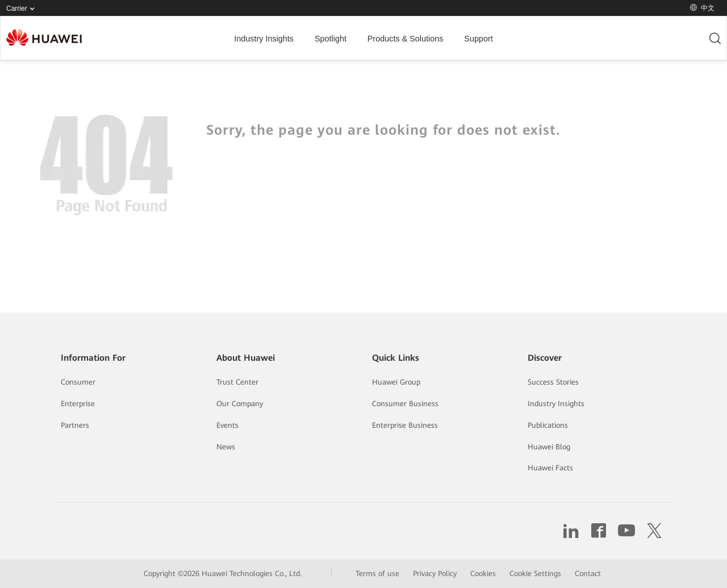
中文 (702, 8)
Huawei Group (396, 382)
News (226, 447)
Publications (548, 425)
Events (227, 425)
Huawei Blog (549, 447)
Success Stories (553, 382)
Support (478, 39)
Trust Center (237, 382)
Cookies (483, 574)
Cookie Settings (535, 574)
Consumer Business (405, 404)
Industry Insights (264, 39)
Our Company (240, 404)
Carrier (23, 9)
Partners (75, 425)
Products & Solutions (406, 39)
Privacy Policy (435, 574)
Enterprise (78, 404)
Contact (588, 574)
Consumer (78, 382)
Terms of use (377, 574)
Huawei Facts (550, 468)
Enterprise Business (405, 425)
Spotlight (331, 39)
